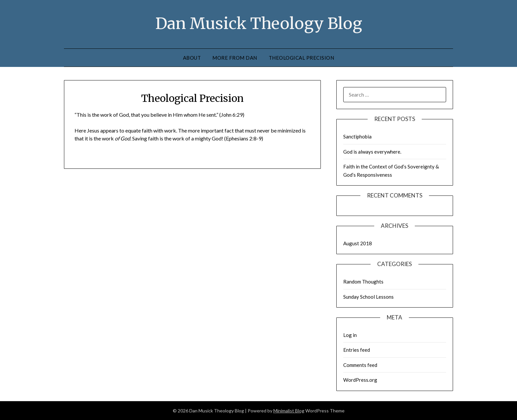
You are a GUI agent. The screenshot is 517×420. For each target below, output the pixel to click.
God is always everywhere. (372, 152)
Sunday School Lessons (368, 297)
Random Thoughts (363, 282)
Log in (350, 335)
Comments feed (360, 365)
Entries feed (357, 350)
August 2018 (358, 243)
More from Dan (235, 58)
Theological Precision (302, 58)
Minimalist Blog (289, 411)
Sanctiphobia (357, 136)
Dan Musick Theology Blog (259, 23)
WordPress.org (360, 380)
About (192, 58)
